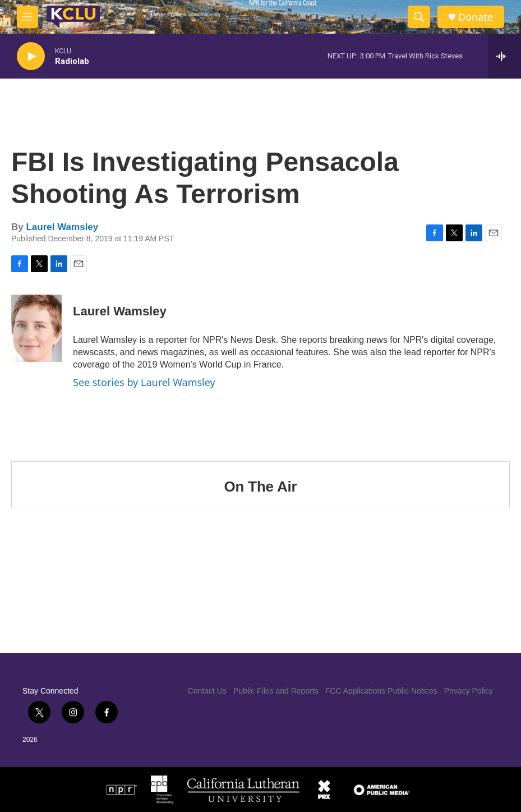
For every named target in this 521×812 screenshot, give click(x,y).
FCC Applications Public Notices (381, 691)
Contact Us (207, 691)
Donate (476, 17)
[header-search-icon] (419, 17)
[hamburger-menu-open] (27, 17)
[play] (31, 56)
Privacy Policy (469, 691)
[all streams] (504, 56)
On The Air (261, 487)
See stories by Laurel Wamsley (144, 382)
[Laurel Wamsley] (36, 328)
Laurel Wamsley (62, 227)
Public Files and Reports (276, 691)
